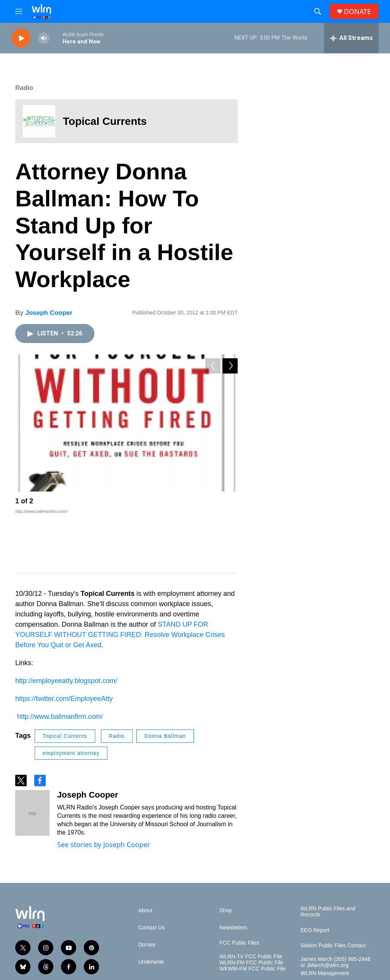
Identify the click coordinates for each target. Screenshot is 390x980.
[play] (21, 38)
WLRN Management (325, 919)
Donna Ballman (165, 682)
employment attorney (71, 699)
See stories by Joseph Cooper (104, 790)
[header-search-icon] (318, 11)
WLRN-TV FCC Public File (251, 902)
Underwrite (151, 907)
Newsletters (233, 873)
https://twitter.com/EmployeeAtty (64, 644)
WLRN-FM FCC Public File (251, 908)
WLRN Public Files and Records (328, 857)
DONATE (357, 12)
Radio (24, 88)
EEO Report (315, 876)
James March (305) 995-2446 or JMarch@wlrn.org (336, 908)
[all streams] (351, 38)
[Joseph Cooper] (32, 758)
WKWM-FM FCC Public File (252, 914)
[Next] (230, 503)
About (145, 856)
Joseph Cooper (49, 313)
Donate (147, 890)
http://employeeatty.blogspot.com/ (66, 626)
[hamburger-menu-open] (19, 11)
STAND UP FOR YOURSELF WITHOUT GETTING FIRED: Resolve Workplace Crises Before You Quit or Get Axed (120, 580)
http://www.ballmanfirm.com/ (60, 662)
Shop (226, 856)
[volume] (44, 38)
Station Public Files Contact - (335, 891)
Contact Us (151, 873)
